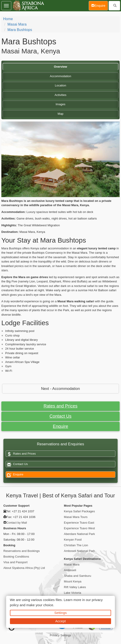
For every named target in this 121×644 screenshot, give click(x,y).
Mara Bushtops (20, 30)
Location (60, 85)
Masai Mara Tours (76, 517)
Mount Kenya (73, 581)
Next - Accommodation (60, 389)
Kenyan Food (73, 540)
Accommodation (61, 76)
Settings (61, 613)
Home (8, 19)
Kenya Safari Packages (79, 511)
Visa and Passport (15, 562)
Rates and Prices (60, 406)
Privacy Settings (61, 635)
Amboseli (70, 570)
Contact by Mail (17, 523)
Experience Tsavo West (79, 528)
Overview (61, 67)
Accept (60, 621)
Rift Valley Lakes (75, 587)
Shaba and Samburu (78, 576)
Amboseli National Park (79, 551)
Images (60, 104)
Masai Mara (17, 24)
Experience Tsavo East (79, 523)
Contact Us (60, 416)
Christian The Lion (76, 545)
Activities (60, 95)
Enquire (60, 426)
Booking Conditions (16, 557)
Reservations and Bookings (22, 551)
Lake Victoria (72, 593)
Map (60, 114)
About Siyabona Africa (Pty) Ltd (24, 568)
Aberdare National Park (79, 534)
